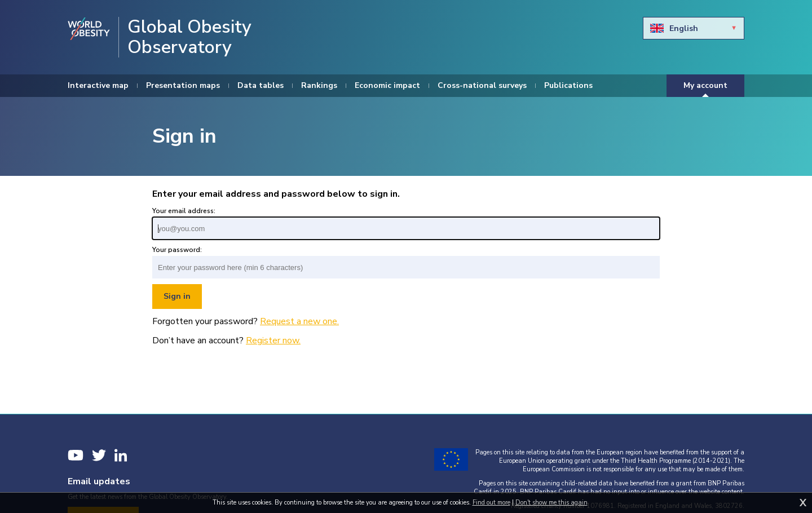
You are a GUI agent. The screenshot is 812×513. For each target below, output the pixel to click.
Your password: (177, 250)
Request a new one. (299, 321)
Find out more (491, 503)
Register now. (273, 340)
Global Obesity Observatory (189, 37)
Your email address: (184, 211)
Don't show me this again (551, 503)
